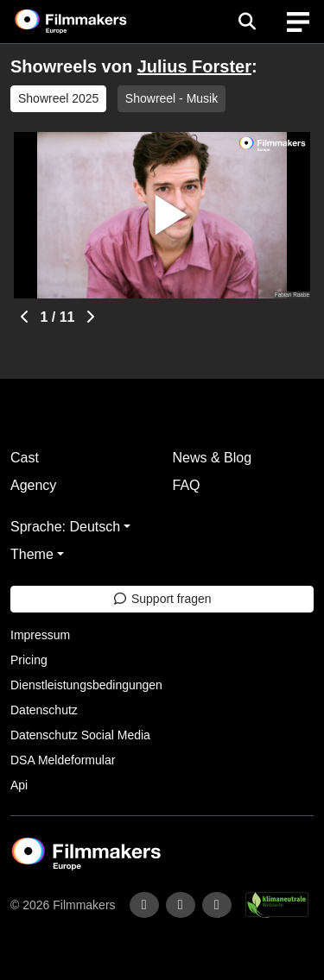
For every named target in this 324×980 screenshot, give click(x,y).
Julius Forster (194, 66)
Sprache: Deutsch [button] (65, 527)
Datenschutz (44, 710)
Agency (33, 485)
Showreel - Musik (172, 98)
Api (19, 785)
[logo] (92, 22)
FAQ (187, 485)
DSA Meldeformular (63, 760)
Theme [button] (32, 554)
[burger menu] (298, 22)
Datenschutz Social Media (80, 735)
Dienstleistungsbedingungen (86, 685)
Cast (25, 458)
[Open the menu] (247, 22)
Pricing (29, 660)
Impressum (40, 635)
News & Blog (213, 458)
